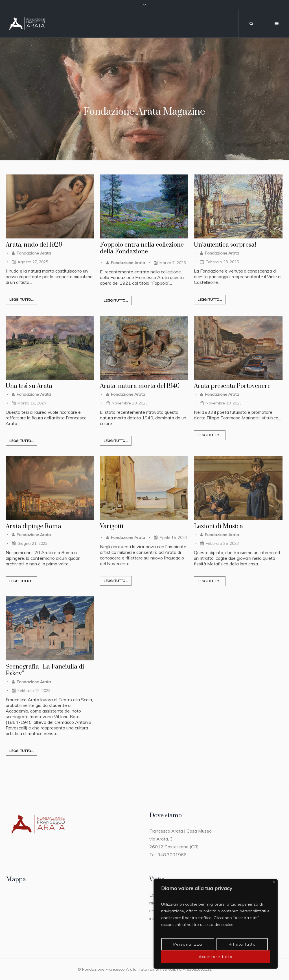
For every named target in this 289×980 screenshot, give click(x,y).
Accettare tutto (216, 957)
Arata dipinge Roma (33, 526)
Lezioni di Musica (218, 526)
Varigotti (112, 526)
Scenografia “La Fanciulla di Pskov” (45, 670)
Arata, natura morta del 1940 (140, 386)
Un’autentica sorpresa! (225, 245)
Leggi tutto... (21, 299)
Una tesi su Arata (29, 386)
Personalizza (188, 944)
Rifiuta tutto (242, 944)
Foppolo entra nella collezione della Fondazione (142, 248)
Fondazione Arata (34, 253)
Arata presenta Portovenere (232, 386)
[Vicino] (274, 882)
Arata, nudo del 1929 (34, 245)
